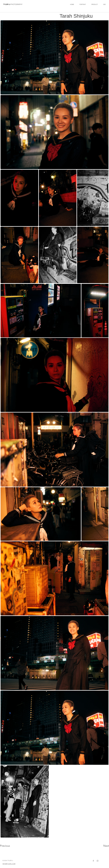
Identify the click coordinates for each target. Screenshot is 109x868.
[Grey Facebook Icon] (93, 861)
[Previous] (8, 846)
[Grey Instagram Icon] (98, 861)
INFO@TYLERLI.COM (9, 864)
